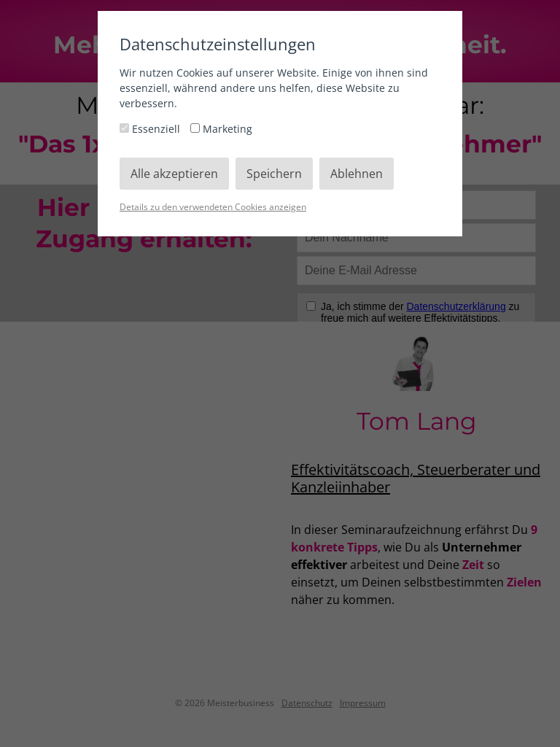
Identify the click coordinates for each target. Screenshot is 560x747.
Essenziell (151, 129)
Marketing (221, 129)
